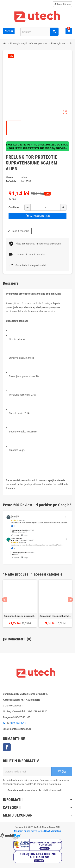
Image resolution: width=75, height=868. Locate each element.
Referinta (11, 181)
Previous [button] (4, 600)
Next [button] (71, 600)
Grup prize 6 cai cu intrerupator (20, 616)
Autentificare (62, 4)
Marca (9, 177)
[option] (20, 604)
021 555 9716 (19, 723)
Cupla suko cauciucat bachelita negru (55, 616)
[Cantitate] (45, 207)
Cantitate (14, 207)
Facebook (7, 747)
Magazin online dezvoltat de (38, 831)
